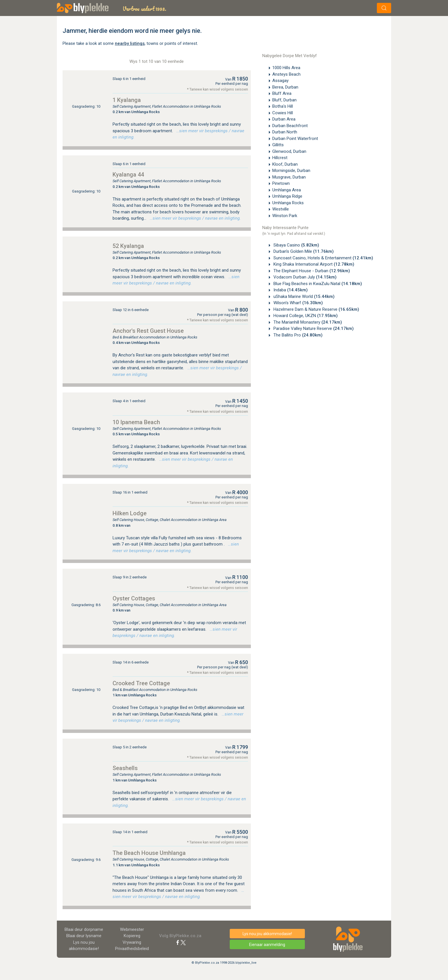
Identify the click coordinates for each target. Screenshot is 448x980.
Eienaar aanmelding (267, 945)
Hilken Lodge (130, 513)
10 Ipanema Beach (136, 422)
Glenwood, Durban (289, 151)
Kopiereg (132, 936)
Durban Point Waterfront (295, 139)
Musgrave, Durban (289, 177)
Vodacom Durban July (304, 277)
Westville (281, 209)
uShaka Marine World (303, 296)
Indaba (290, 290)
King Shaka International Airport (313, 264)
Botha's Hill (283, 106)
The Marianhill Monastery (307, 322)
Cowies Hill (283, 113)
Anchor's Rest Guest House (148, 331)
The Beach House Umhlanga (149, 853)
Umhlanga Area (287, 190)
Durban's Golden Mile (303, 251)
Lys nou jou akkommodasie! (267, 934)
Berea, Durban (285, 87)
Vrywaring (132, 942)
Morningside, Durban (291, 171)
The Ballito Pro (297, 335)
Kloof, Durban (285, 164)
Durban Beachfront (290, 126)
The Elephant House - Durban (311, 271)
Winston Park (285, 216)
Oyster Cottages (134, 598)
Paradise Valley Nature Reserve (313, 328)
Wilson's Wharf (298, 303)
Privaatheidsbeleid (132, 949)
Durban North (285, 132)
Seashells (125, 768)
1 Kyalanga (127, 100)
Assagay (280, 81)
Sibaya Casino (296, 245)
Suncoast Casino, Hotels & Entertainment (323, 258)
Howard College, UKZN (305, 316)
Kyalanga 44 (128, 175)
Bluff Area (282, 93)
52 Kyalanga (128, 246)
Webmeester (132, 929)
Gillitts (278, 145)
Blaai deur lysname (84, 936)
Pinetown (281, 183)
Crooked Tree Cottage (141, 683)
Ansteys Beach (286, 74)
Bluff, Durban (284, 100)
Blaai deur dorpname (84, 929)
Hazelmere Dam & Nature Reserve (316, 309)
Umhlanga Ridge (287, 196)
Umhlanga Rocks (288, 203)
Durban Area (284, 119)
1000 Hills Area (286, 68)
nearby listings (130, 43)
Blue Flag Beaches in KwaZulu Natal (317, 284)
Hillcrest (280, 158)
